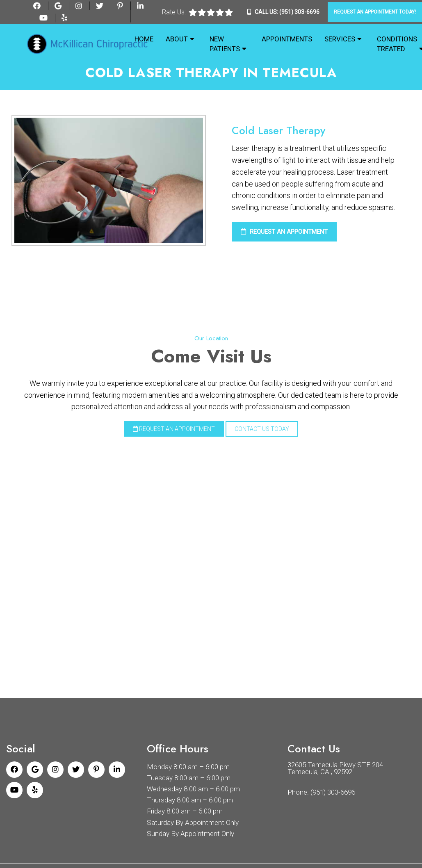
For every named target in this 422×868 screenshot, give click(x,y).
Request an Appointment (284, 232)
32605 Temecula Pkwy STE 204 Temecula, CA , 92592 (335, 768)
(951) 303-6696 (299, 12)
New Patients (225, 44)
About (177, 39)
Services (340, 39)
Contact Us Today (262, 429)
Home (144, 39)
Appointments (287, 39)
